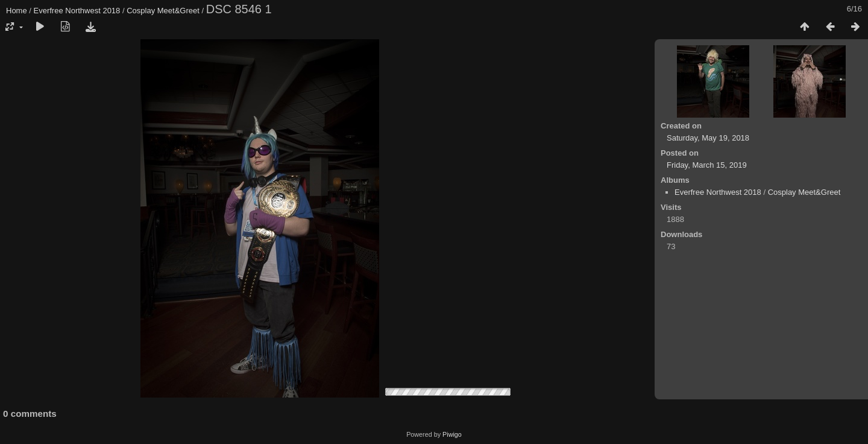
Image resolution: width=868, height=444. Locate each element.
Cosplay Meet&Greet (163, 11)
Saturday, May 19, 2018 (708, 138)
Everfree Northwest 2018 (77, 11)
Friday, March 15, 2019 (707, 165)
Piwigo (452, 434)
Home (17, 11)
